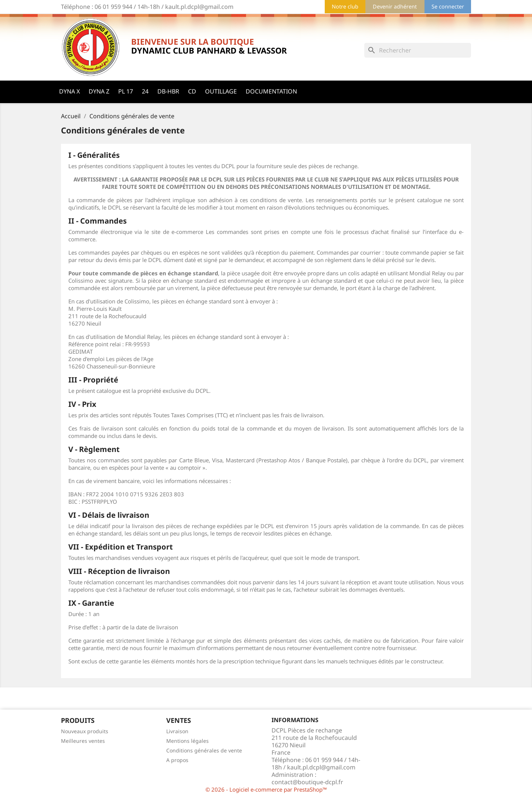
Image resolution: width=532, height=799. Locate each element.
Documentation (271, 91)
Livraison (177, 731)
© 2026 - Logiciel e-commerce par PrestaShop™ (266, 789)
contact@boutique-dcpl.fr (307, 782)
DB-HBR (168, 91)
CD (192, 91)
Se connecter (448, 6)
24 (145, 91)
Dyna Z (99, 91)
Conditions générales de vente (204, 750)
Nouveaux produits (85, 731)
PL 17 (126, 91)
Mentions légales (187, 741)
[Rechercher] (418, 50)
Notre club (345, 6)
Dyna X (69, 91)
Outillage (221, 91)
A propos (177, 760)
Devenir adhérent (395, 6)
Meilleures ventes (83, 741)
